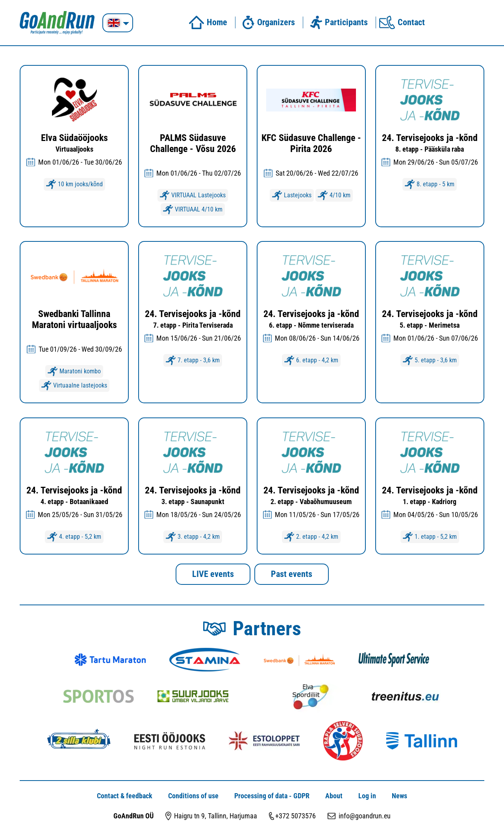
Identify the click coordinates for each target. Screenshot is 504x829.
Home (208, 22)
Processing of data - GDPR (272, 796)
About (334, 796)
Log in (367, 796)
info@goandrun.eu (365, 816)
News (399, 796)
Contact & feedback (125, 796)
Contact (402, 22)
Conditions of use (193, 796)
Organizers (267, 22)
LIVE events (213, 574)
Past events (292, 574)
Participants (337, 22)
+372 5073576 (296, 816)
